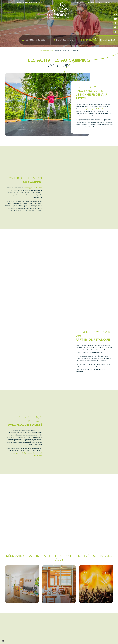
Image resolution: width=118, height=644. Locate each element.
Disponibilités (89, 40)
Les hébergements (33, 10)
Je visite (99, 10)
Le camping (19, 10)
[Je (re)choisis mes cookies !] (3, 641)
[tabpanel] (47, 104)
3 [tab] (49, 137)
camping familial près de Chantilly (92, 109)
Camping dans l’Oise (47, 50)
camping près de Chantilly (33, 188)
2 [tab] (47, 137)
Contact (107, 10)
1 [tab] (45, 137)
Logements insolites (85, 10)
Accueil (9, 10)
